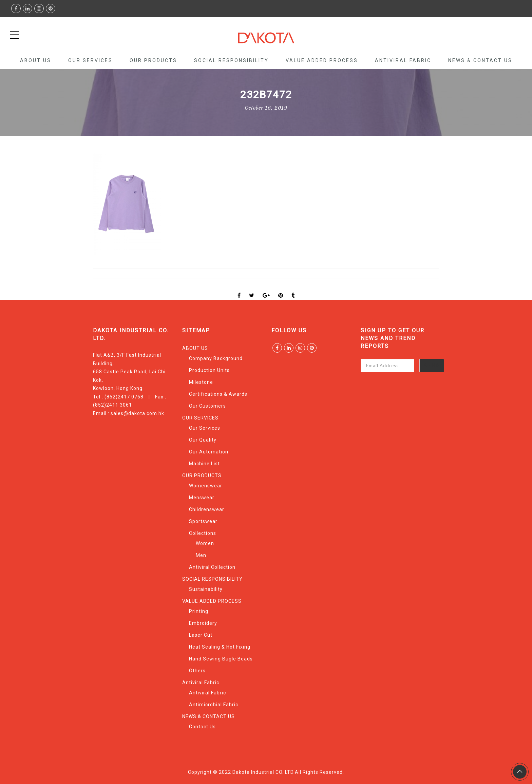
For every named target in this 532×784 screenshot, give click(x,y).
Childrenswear (207, 509)
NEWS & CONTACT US (480, 60)
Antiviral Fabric (403, 60)
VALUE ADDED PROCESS (322, 60)
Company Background (216, 358)
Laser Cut (201, 635)
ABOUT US (36, 60)
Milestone (201, 382)
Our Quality (203, 440)
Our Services (205, 428)
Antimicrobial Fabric (214, 705)
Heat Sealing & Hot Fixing (220, 647)
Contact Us (202, 727)
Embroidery (203, 623)
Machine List (204, 464)
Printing (199, 611)
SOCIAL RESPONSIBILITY (231, 60)
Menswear (202, 498)
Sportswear (203, 521)
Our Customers (207, 406)
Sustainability (206, 589)
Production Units (209, 370)
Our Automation (209, 452)
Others (197, 671)
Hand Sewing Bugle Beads (221, 659)
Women (205, 543)
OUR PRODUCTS (153, 60)
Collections (203, 533)
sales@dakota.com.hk (137, 413)
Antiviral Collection (212, 567)
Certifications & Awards (218, 394)
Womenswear (206, 486)
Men (201, 555)
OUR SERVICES (90, 60)
